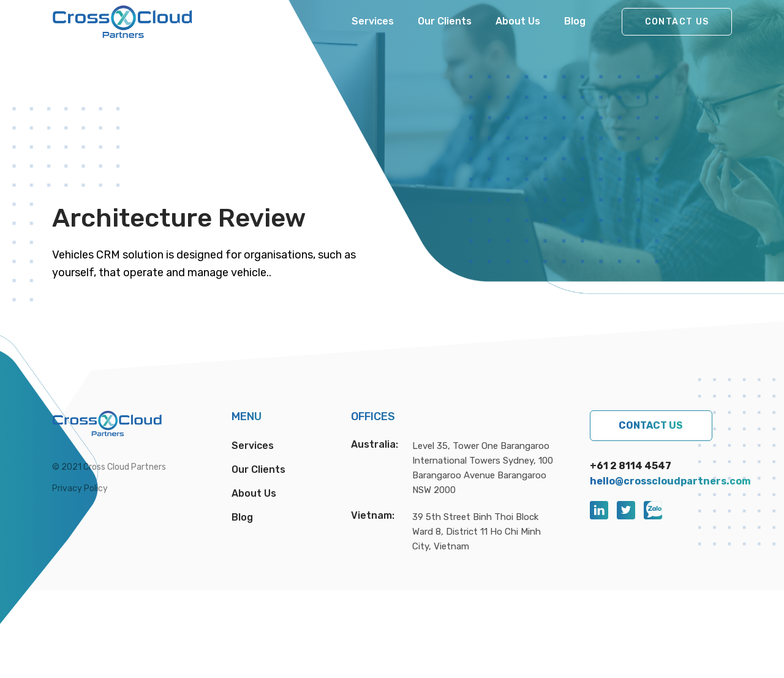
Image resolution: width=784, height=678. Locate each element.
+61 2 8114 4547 (631, 466)
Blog (575, 21)
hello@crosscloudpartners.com (670, 481)
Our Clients (445, 21)
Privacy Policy (80, 488)
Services (373, 21)
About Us (518, 21)
